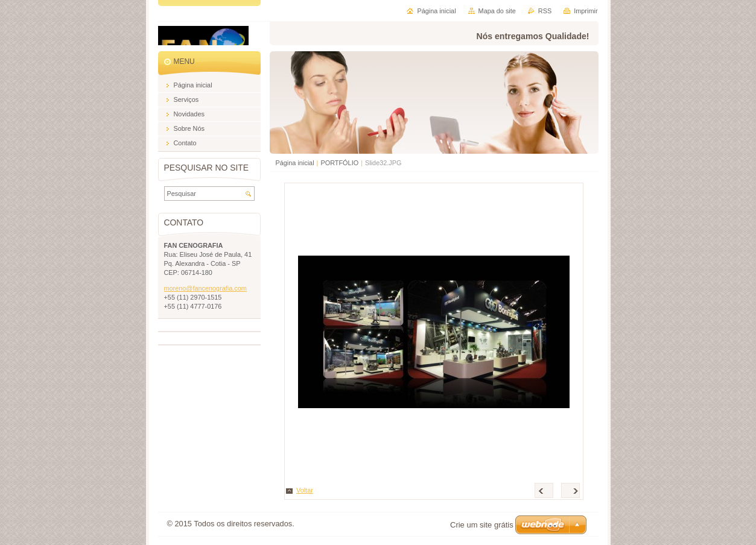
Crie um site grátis (482, 525)
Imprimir (586, 11)
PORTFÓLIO (339, 163)
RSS (545, 11)
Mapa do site (497, 11)
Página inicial (295, 163)
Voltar (305, 490)
